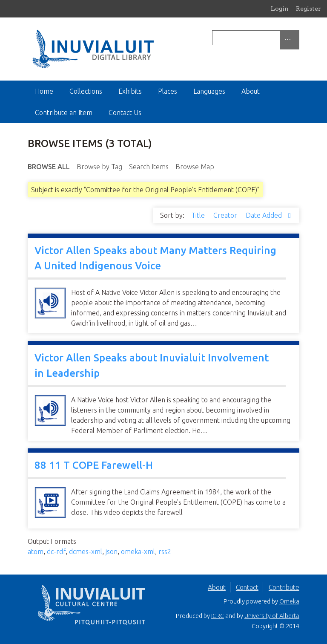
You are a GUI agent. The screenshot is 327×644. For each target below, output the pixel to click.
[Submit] (297, 38)
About (251, 91)
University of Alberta (272, 616)
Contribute (284, 587)
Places (168, 91)
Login (280, 9)
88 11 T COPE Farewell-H (94, 465)
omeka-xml (138, 552)
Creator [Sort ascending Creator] (226, 215)
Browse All (49, 167)
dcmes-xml (86, 552)
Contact (247, 587)
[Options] (290, 40)
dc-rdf (56, 552)
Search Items (149, 167)
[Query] (256, 38)
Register (308, 9)
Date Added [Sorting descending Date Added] (265, 215)
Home (44, 91)
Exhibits (130, 91)
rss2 (165, 552)
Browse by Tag (99, 167)
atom (36, 552)
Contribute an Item (64, 113)
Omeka (289, 601)
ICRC (218, 616)
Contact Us (125, 113)
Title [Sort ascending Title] (199, 215)
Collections (86, 91)
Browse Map (195, 167)
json (112, 552)
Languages (209, 91)
